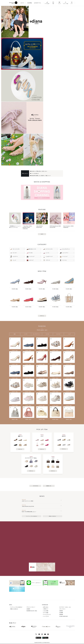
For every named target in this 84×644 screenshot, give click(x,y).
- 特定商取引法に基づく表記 (31, 611)
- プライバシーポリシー (31, 607)
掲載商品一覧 (49, 486)
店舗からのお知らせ (52, 516)
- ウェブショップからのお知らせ (16, 607)
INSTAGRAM (36, 486)
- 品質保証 (61, 611)
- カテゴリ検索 (45, 613)
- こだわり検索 (45, 611)
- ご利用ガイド (45, 609)
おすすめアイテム (37, 3)
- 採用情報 (61, 614)
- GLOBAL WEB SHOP (63, 616)
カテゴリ (22, 3)
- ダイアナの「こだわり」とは (65, 607)
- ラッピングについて (47, 614)
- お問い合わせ (45, 607)
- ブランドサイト (62, 609)
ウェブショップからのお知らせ (32, 516)
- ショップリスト (46, 616)
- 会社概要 (61, 613)
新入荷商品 (30, 3)
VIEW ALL (42, 316)
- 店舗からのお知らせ (14, 609)
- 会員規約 (28, 609)
